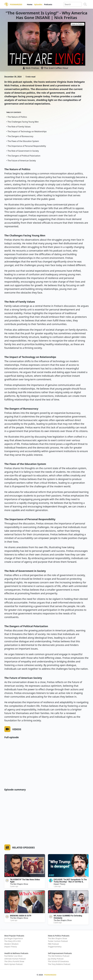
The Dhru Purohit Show (14, 961)
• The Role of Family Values (18, 127)
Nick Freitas (32, 68)
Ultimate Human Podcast (15, 959)
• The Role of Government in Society (23, 151)
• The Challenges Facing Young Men (22, 122)
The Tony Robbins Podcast (59, 964)
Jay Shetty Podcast (56, 959)
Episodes (38, 4)
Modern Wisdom (11, 944)
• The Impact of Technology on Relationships (26, 131)
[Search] (85, 4)
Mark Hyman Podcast (13, 964)
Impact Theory (59, 884)
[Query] (73, 4)
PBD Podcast (53, 944)
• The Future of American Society (21, 161)
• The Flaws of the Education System (23, 141)
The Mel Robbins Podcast (59, 956)
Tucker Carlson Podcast (58, 941)
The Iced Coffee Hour (55, 68)
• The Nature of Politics (17, 117)
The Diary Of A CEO (13, 941)
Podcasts (48, 4)
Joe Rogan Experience (14, 938)
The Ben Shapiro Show (19, 884)
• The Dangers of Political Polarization (23, 156)
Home (30, 4)
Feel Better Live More (13, 956)
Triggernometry (55, 947)
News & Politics (78, 24)
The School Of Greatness (58, 961)
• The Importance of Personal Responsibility (26, 146)
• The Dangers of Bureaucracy (20, 136)
